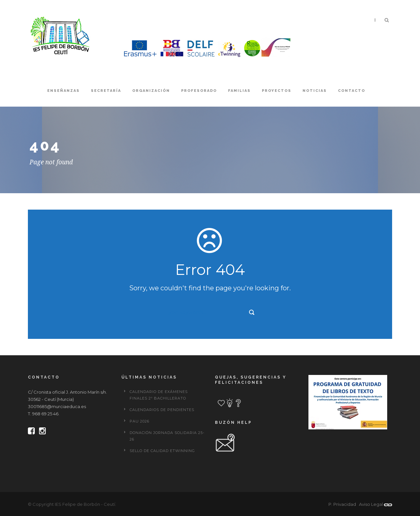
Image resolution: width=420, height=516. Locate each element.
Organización (151, 91)
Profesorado (199, 91)
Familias (239, 91)
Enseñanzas (63, 91)
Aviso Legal (371, 504)
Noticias (315, 91)
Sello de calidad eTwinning (162, 451)
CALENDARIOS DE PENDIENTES (162, 410)
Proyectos (277, 91)
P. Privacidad (342, 504)
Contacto (352, 91)
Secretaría (106, 91)
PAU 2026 (139, 421)
